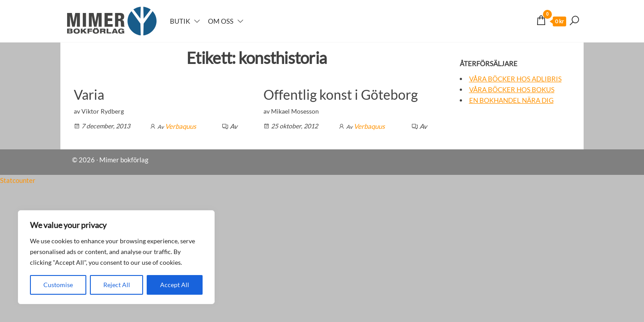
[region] (116, 257)
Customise (58, 285)
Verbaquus (181, 126)
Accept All (175, 285)
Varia (89, 94)
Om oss (221, 21)
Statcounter (18, 180)
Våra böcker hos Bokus (512, 89)
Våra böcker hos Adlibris (515, 79)
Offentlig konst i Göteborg (341, 94)
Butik (180, 21)
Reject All (117, 285)
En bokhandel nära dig (511, 100)
